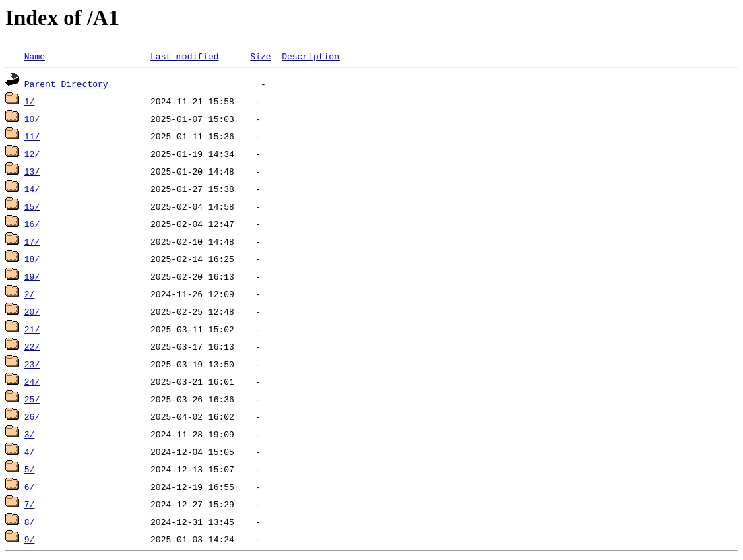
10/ (32, 119)
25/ (32, 399)
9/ (30, 539)
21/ (32, 329)
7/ (30, 504)
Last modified (184, 56)
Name (35, 56)
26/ (32, 416)
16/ (32, 224)
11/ (32, 136)
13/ (32, 171)
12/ (32, 154)
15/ (32, 206)
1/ (30, 101)
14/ (32, 189)
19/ (32, 276)
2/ (30, 294)
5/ (30, 469)
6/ (30, 487)
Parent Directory (66, 84)
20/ (32, 311)
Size (260, 56)
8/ (30, 522)
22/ (32, 346)
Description (311, 56)
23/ (32, 364)
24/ (32, 381)
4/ (30, 452)
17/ (32, 241)
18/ (32, 259)
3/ (30, 434)
